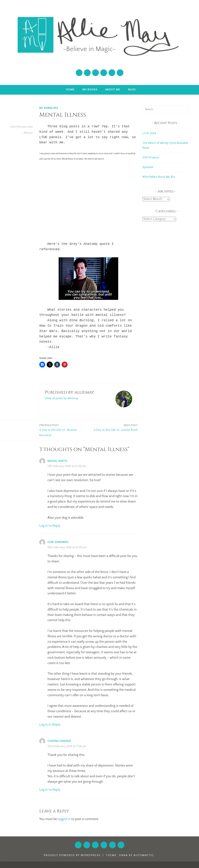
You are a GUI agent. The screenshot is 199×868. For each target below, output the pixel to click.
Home (70, 90)
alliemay (28, 133)
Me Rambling (49, 108)
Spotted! (148, 167)
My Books (90, 90)
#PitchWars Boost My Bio (159, 177)
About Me (113, 90)
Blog (132, 90)
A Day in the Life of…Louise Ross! (116, 427)
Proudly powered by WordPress (72, 855)
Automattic (144, 855)
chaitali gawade (59, 741)
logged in (64, 819)
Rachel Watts (57, 461)
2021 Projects (151, 157)
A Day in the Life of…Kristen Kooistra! (63, 430)
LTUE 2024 (149, 133)
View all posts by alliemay (62, 398)
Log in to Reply (50, 526)
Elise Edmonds (58, 542)
